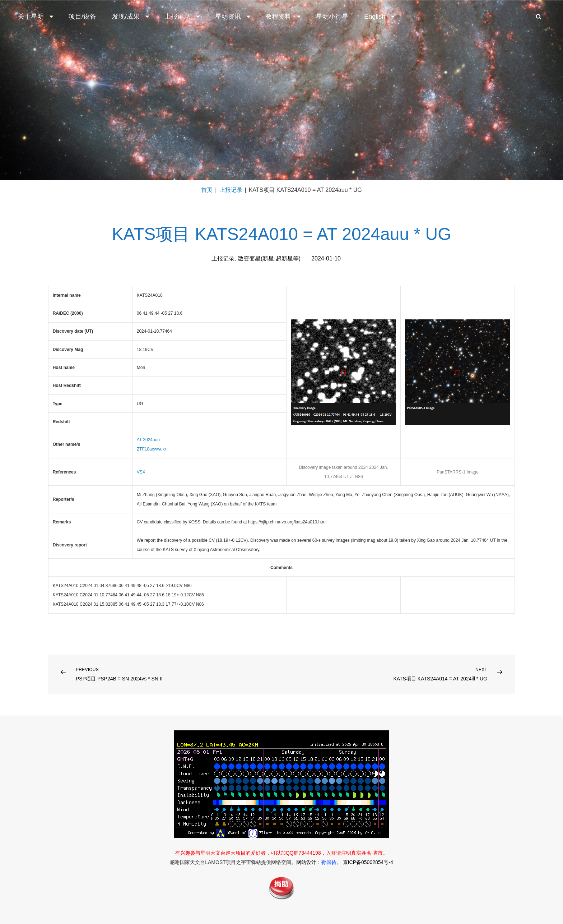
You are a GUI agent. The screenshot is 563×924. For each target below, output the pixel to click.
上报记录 (183, 17)
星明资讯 (233, 17)
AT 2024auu (148, 440)
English (380, 17)
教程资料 (284, 17)
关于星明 (36, 17)
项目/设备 (82, 17)
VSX (141, 472)
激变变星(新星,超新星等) (269, 258)
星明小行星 (332, 17)
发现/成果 (131, 17)
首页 (207, 190)
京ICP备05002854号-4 (368, 862)
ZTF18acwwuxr (152, 449)
